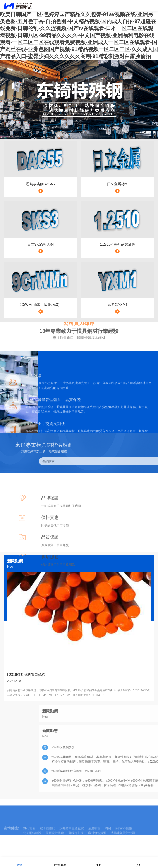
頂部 (138, 862)
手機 (99, 862)
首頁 (20, 862)
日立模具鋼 (59, 862)
